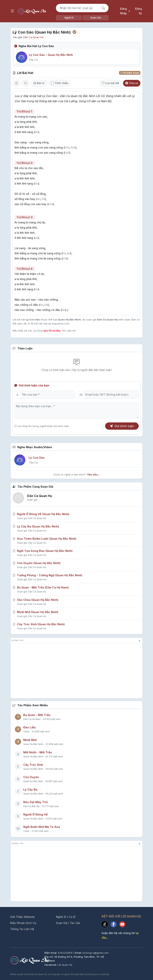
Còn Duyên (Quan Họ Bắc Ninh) (37, 563)
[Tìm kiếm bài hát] (77, 8)
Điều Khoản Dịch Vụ (23, 923)
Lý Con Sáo (37, 458)
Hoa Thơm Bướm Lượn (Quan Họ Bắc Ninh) (44, 539)
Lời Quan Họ (65, 965)
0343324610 (66, 953)
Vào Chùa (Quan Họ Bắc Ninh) (35, 600)
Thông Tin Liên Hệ (22, 929)
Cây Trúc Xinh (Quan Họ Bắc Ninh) (39, 624)
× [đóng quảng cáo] (140, 640)
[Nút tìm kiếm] (104, 8)
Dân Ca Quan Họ (33, 37)
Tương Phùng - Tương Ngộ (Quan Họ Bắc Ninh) (47, 575)
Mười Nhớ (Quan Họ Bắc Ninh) (35, 612)
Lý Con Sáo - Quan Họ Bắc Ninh (51, 55)
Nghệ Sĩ (69, 18)
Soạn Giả (96, 18)
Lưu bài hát (110, 83)
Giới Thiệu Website (22, 917)
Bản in (39, 83)
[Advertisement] (76, 672)
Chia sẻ (132, 83)
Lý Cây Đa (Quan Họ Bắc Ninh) (36, 526)
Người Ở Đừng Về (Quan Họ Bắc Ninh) (41, 514)
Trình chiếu (60, 83)
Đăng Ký (139, 11)
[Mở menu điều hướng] (12, 11)
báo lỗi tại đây (52, 331)
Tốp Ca (33, 60)
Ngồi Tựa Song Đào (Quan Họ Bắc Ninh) (43, 551)
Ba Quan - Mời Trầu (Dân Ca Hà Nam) (41, 587)
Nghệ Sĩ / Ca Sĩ (66, 917)
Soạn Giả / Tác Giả (68, 923)
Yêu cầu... (93, 474)
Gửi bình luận (122, 426)
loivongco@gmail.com (95, 953)
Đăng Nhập (123, 11)
